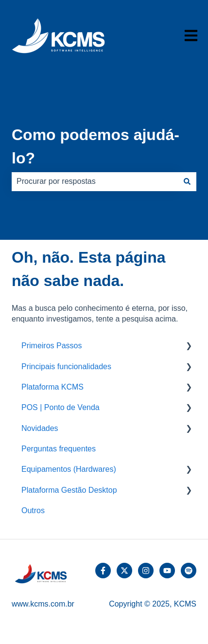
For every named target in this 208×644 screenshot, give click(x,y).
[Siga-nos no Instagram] (146, 571)
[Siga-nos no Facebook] (103, 571)
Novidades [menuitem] (40, 428)
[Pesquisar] (187, 181)
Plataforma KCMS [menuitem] (52, 387)
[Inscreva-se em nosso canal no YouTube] (167, 571)
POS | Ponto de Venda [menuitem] (61, 407)
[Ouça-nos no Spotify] (189, 571)
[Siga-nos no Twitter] (124, 571)
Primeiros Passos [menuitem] (52, 346)
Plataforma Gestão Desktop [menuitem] (69, 490)
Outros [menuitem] (33, 510)
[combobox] (95, 181)
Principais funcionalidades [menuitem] (66, 367)
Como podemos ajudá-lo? (95, 146)
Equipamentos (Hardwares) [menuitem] (69, 469)
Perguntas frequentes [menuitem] (59, 449)
